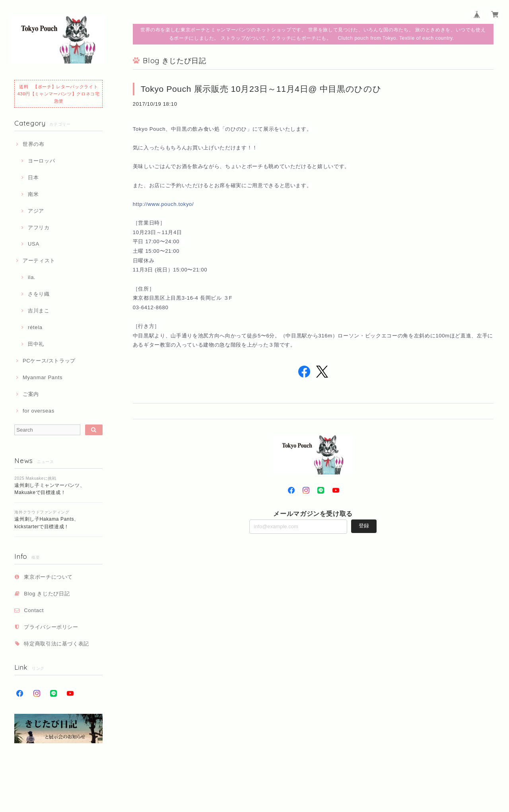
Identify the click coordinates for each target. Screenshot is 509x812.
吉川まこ (39, 311)
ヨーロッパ (41, 161)
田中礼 (36, 344)
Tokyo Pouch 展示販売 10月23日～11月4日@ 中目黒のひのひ (261, 89)
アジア (36, 211)
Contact (34, 610)
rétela (35, 327)
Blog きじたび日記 (47, 594)
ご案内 (31, 394)
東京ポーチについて (48, 577)
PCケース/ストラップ (49, 361)
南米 (33, 194)
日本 (33, 177)
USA (34, 244)
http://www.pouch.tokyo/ (163, 204)
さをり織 (39, 294)
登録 (364, 526)
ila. (32, 277)
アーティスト (39, 261)
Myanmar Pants (43, 377)
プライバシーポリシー (51, 627)
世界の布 (34, 144)
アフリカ (39, 228)
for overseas (39, 411)
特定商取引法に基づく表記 (56, 644)
